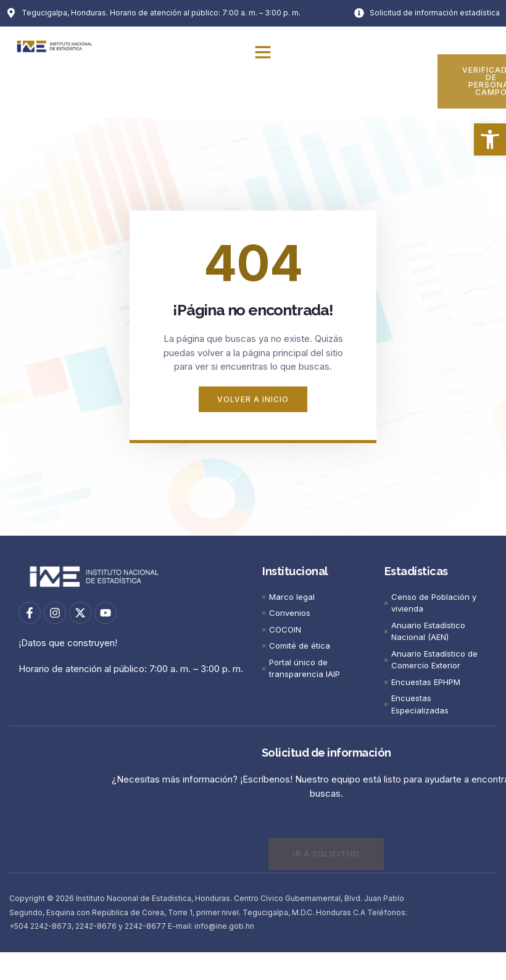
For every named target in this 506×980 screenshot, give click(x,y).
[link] (490, 139)
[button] (263, 52)
